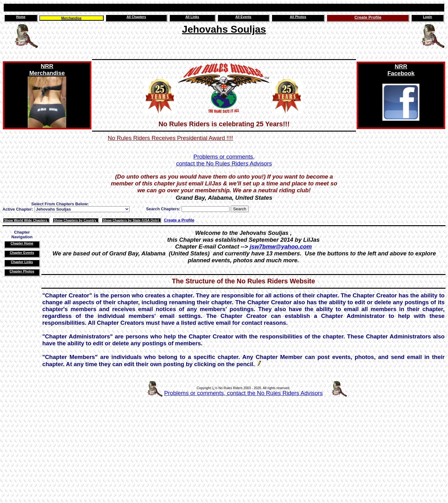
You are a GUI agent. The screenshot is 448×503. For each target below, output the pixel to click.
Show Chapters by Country (76, 220)
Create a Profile (179, 220)
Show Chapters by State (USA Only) (132, 220)
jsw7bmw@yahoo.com (281, 247)
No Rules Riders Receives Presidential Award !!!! (171, 138)
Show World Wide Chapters (26, 220)
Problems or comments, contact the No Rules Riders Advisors (243, 393)
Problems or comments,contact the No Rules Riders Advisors (224, 160)
